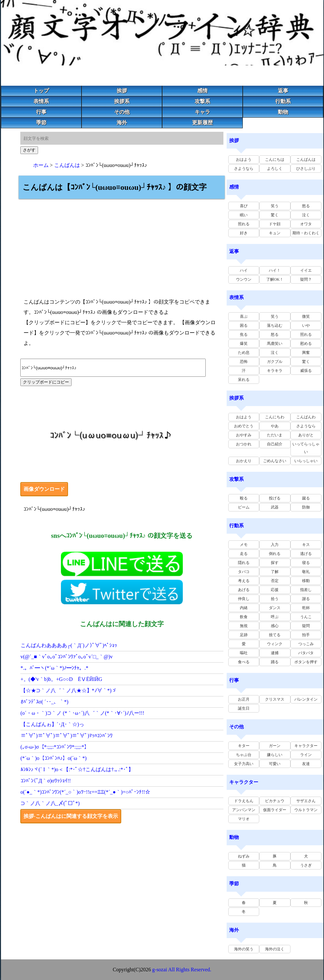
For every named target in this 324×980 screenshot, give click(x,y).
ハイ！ (275, 270)
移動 (306, 581)
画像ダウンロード (44, 489)
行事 (41, 112)
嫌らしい (275, 755)
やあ (275, 426)
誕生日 (244, 708)
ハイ (244, 270)
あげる (244, 590)
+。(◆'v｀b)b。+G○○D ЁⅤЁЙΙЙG (62, 679)
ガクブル (275, 362)
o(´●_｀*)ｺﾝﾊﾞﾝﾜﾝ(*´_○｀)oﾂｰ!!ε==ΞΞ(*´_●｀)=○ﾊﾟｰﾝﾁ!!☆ (85, 792)
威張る (306, 371)
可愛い (275, 764)
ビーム (244, 507)
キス (306, 545)
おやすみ (244, 435)
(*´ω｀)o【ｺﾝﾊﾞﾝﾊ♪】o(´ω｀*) (54, 758)
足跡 (244, 635)
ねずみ (244, 856)
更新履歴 (202, 123)
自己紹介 (275, 444)
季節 (41, 123)
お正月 (244, 699)
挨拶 (122, 91)
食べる (244, 662)
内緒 (244, 608)
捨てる (275, 635)
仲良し (244, 599)
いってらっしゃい (306, 448)
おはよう (244, 160)
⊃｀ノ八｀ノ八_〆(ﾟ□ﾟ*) (50, 803)
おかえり (244, 461)
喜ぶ (244, 316)
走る (244, 554)
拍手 (306, 635)
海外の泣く (275, 949)
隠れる (244, 563)
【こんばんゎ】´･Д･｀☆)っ (53, 724)
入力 (275, 545)
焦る (244, 335)
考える (244, 581)
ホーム (41, 165)
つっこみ (306, 644)
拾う (275, 599)
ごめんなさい (275, 461)
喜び (244, 206)
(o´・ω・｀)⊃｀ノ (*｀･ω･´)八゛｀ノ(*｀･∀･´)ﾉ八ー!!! (83, 713)
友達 (306, 764)
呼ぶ (275, 617)
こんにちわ (275, 417)
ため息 (244, 353)
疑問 (306, 626)
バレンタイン (306, 699)
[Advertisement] (122, 244)
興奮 (306, 353)
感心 (275, 626)
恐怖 (244, 362)
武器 (275, 507)
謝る (306, 599)
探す (275, 563)
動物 (283, 112)
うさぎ (306, 865)
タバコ (244, 572)
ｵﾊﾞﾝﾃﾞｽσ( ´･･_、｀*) (45, 702)
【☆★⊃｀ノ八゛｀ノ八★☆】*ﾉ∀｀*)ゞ (69, 690)
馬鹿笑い (275, 344)
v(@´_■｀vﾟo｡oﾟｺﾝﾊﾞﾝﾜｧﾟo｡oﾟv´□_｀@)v (67, 657)
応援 (275, 590)
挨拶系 (122, 101)
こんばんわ (306, 417)
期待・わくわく (306, 233)
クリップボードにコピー (46, 382)
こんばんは (67, 165)
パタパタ (306, 653)
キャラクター (306, 746)
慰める (306, 344)
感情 (202, 91)
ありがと (306, 435)
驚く (275, 215)
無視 (244, 626)
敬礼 (306, 572)
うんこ (306, 617)
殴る (244, 498)
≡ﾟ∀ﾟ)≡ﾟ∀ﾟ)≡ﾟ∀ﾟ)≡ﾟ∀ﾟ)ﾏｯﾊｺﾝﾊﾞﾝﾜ (67, 736)
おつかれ (244, 444)
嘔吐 (244, 653)
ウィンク (275, 644)
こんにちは (275, 160)
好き (244, 233)
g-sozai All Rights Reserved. (182, 970)
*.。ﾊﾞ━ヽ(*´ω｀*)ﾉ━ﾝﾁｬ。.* (55, 668)
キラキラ (275, 371)
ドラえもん (244, 801)
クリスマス (275, 699)
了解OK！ (275, 279)
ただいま (275, 435)
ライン (306, 755)
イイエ (306, 270)
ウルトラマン (306, 810)
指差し (306, 590)
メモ (244, 545)
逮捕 (275, 653)
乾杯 (306, 608)
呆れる (244, 380)
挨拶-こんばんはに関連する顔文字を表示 (71, 816)
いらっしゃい (306, 461)
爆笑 (244, 344)
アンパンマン (244, 810)
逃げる (306, 554)
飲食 (244, 617)
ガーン (275, 746)
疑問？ (306, 279)
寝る (306, 563)
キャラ (202, 112)
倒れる (275, 554)
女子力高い (244, 764)
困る (244, 325)
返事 (283, 91)
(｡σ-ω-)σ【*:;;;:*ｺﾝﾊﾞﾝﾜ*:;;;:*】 (55, 747)
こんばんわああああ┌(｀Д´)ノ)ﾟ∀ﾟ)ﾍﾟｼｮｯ (69, 645)
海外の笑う (244, 949)
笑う (275, 206)
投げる (275, 498)
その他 (122, 112)
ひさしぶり (306, 169)
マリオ (244, 819)
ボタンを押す (306, 662)
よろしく (275, 169)
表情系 (41, 101)
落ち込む (275, 325)
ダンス (275, 608)
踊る (275, 662)
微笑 (306, 316)
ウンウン (244, 279)
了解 (275, 572)
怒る (306, 206)
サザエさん (306, 801)
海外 (122, 123)
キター (244, 746)
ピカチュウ (275, 801)
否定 (275, 581)
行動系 (283, 101)
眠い (244, 215)
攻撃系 (202, 101)
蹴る (306, 498)
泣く (306, 215)
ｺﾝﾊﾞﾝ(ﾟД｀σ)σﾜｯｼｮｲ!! (46, 781)
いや (306, 325)
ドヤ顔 (275, 224)
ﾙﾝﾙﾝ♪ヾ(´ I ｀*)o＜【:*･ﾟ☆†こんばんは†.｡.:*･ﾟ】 (77, 769)
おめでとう (244, 426)
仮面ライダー (275, 810)
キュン (275, 233)
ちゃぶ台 (244, 755)
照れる (244, 224)
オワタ (306, 224)
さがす (29, 150)
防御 (306, 507)
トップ (41, 91)
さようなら (244, 169)
